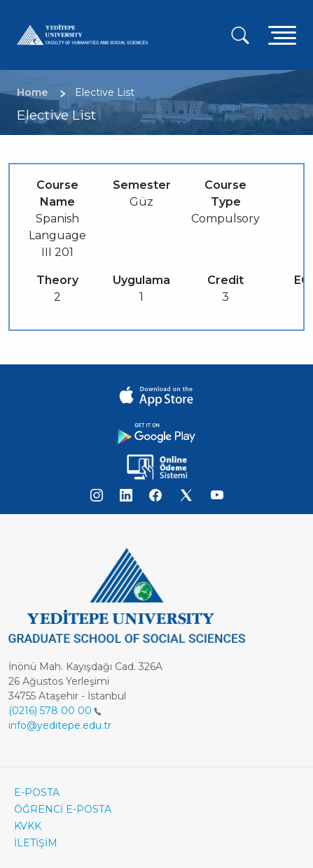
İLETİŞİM (36, 843)
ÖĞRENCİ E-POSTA (63, 809)
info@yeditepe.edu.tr (60, 725)
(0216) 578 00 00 (55, 711)
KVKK (28, 826)
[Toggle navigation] (282, 35)
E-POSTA (37, 792)
